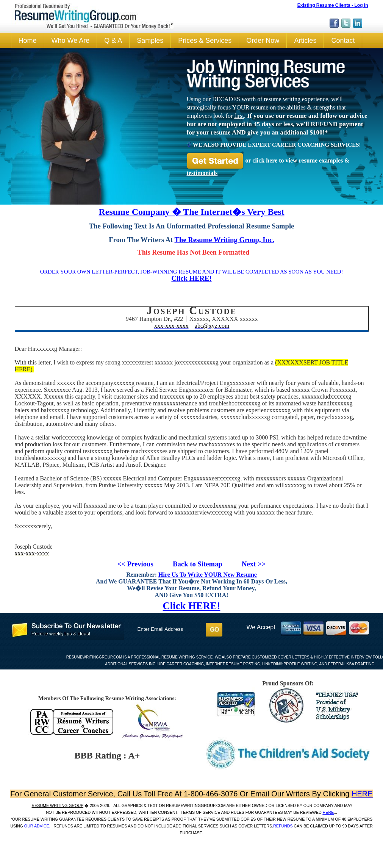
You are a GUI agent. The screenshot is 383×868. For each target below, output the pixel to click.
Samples (150, 41)
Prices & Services (205, 41)
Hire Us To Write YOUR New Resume (208, 575)
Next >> (254, 564)
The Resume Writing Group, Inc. (224, 240)
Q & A (113, 41)
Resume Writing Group (58, 805)
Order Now (263, 41)
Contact (343, 41)
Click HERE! (191, 278)
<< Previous (135, 564)
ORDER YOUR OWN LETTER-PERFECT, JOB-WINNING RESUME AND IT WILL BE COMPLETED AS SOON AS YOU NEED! (192, 272)
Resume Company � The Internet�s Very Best (191, 212)
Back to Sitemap (198, 564)
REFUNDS (283, 826)
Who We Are (71, 41)
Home (28, 41)
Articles (305, 41)
